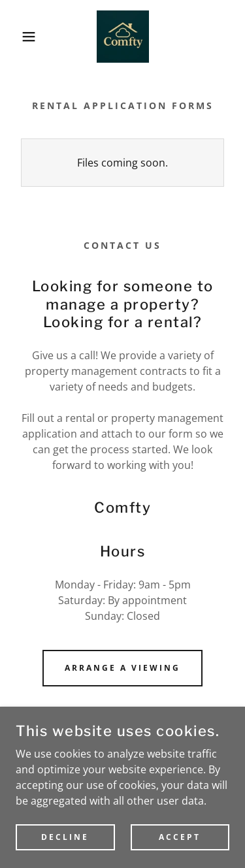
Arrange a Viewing (122, 668)
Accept (180, 855)
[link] (123, 37)
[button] (19, 37)
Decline (65, 855)
